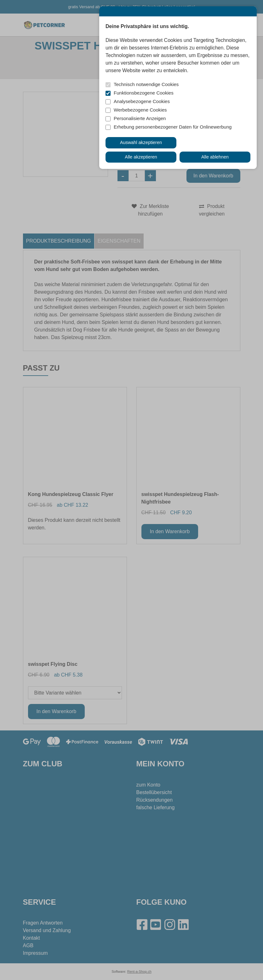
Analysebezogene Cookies (142, 101)
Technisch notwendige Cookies (146, 84)
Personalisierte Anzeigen (140, 118)
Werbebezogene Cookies (140, 110)
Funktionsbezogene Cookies (144, 93)
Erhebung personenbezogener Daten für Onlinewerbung (173, 127)
